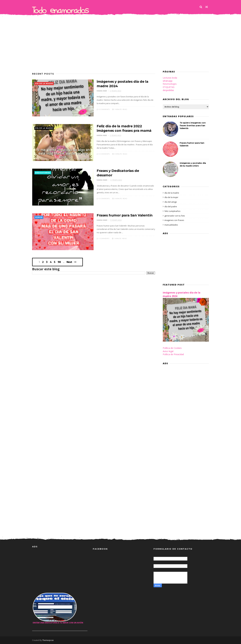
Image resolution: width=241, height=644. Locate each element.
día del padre (171, 206)
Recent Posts (43, 74)
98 (59, 262)
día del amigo (171, 202)
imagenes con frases (174, 220)
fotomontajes (170, 84)
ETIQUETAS (169, 87)
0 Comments (103, 109)
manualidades (171, 225)
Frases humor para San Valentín (125, 215)
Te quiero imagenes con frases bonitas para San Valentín (193, 125)
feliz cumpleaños (172, 211)
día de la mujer (171, 197)
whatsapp (168, 81)
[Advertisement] (120, 41)
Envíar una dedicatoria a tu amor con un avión (58, 623)
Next (69, 262)
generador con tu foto (175, 216)
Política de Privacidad (173, 354)
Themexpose (48, 640)
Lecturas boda (170, 78)
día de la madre (44, 84)
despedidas (168, 90)
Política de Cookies (172, 348)
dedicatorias (43, 173)
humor (39, 217)
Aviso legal (168, 351)
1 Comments (103, 239)
